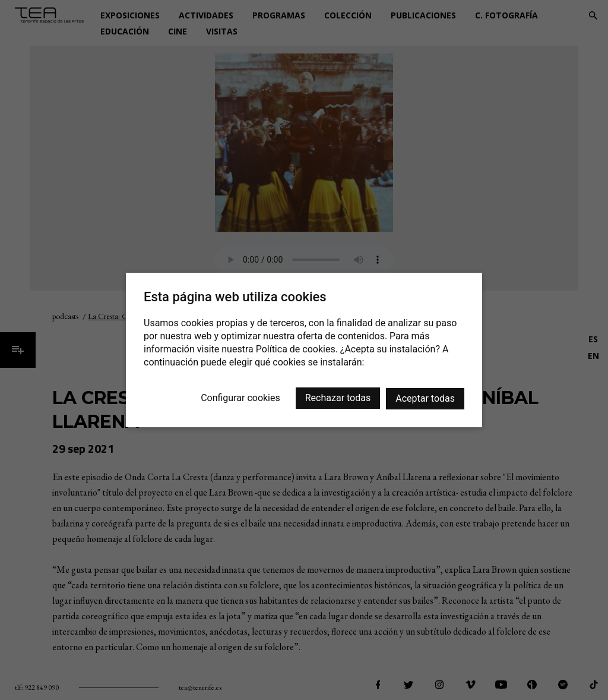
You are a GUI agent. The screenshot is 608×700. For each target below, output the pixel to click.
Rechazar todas (338, 398)
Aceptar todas (425, 398)
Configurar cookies (240, 398)
